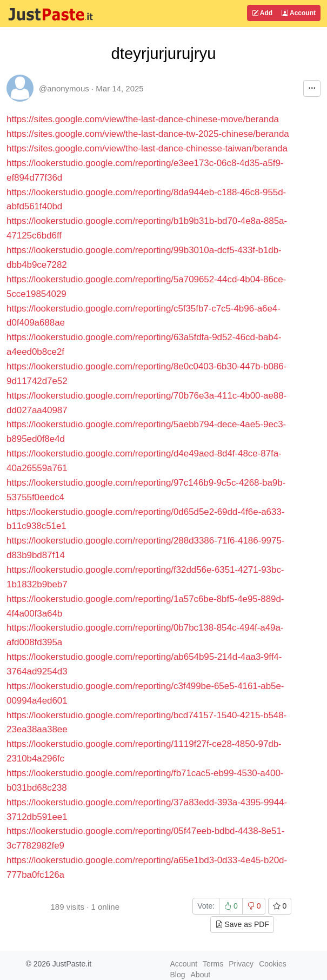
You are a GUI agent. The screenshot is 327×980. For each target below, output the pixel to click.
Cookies (273, 964)
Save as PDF (242, 924)
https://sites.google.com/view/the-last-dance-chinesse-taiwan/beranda (147, 148)
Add (262, 13)
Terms (213, 964)
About (201, 975)
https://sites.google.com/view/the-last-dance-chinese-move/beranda (143, 119)
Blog (178, 975)
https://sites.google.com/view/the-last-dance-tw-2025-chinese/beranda (148, 134)
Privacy (241, 964)
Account (299, 13)
